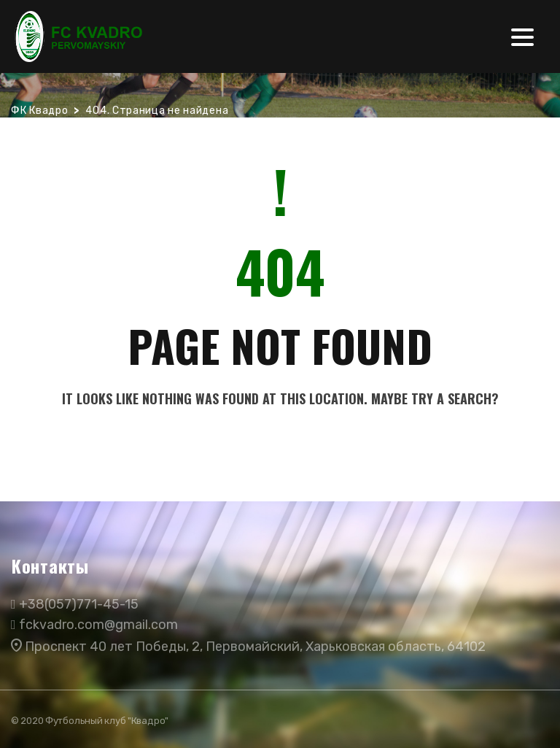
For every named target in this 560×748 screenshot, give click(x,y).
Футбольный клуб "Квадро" (107, 721)
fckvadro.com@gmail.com (98, 625)
